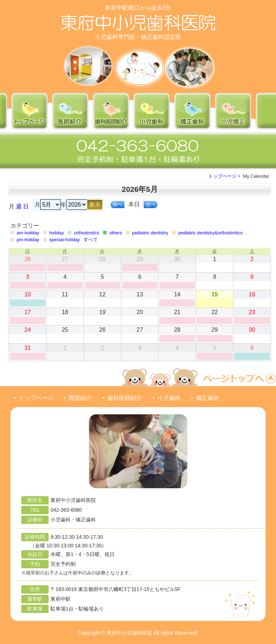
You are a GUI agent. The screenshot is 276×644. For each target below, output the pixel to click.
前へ (117, 204)
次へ (151, 204)
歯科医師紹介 (125, 398)
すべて (91, 240)
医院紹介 (80, 398)
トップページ (222, 176)
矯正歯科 (208, 398)
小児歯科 (169, 398)
